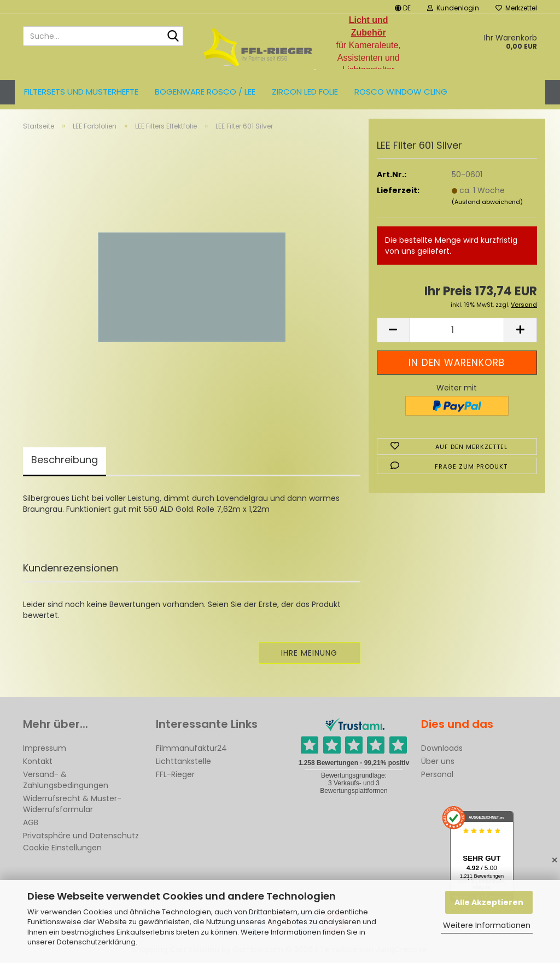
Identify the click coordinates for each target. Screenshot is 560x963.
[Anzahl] (457, 330)
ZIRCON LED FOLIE (305, 92)
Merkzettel (516, 8)
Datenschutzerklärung (96, 942)
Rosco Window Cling (401, 92)
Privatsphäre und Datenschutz (81, 836)
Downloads (442, 748)
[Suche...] (173, 37)
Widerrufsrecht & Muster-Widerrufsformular (72, 804)
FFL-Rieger (175, 774)
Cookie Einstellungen (62, 848)
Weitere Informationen (487, 925)
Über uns (438, 761)
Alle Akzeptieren (489, 902)
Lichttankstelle (183, 761)
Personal (437, 774)
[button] (403, 7)
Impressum (45, 748)
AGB (31, 822)
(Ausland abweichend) (487, 202)
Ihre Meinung (309, 653)
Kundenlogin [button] (453, 8)
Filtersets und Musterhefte (81, 92)
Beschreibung (65, 460)
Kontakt (38, 761)
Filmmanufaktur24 (191, 748)
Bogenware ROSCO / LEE (205, 92)
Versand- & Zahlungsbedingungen (66, 780)
